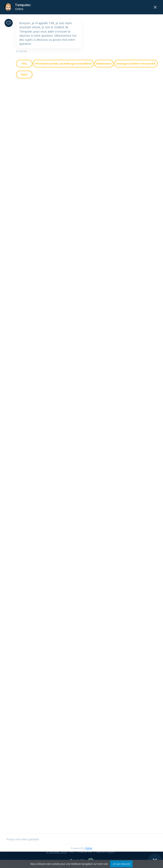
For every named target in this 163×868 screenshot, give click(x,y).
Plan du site (85, 852)
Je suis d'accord (121, 864)
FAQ (72, 852)
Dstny (89, 848)
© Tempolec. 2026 (56, 852)
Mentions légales (106, 852)
